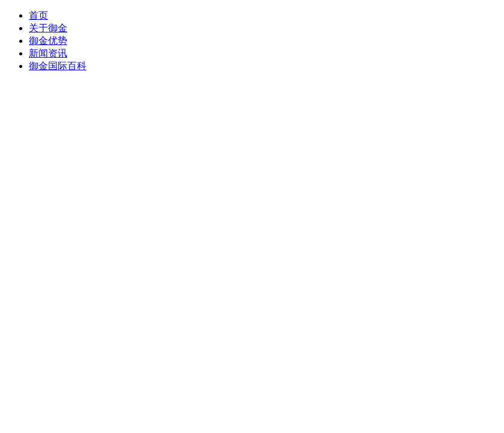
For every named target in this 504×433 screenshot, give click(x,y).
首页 (38, 15)
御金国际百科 (58, 66)
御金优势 (48, 41)
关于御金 (48, 28)
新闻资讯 (48, 53)
